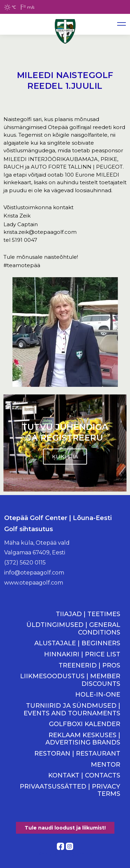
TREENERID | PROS (89, 666)
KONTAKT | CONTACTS (84, 776)
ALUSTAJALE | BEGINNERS (77, 643)
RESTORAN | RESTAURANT (77, 754)
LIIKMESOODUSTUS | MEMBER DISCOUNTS (70, 680)
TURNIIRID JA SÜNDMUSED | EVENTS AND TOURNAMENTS (72, 710)
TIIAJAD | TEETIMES (88, 614)
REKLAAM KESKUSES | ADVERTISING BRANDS (83, 739)
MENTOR (106, 765)
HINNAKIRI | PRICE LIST (82, 654)
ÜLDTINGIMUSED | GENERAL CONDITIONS (73, 629)
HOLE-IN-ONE (98, 695)
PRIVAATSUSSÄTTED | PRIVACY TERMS (70, 790)
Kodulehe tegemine (65, 854)
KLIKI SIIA (65, 456)
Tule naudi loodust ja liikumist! (65, 828)
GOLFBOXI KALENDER (85, 724)
